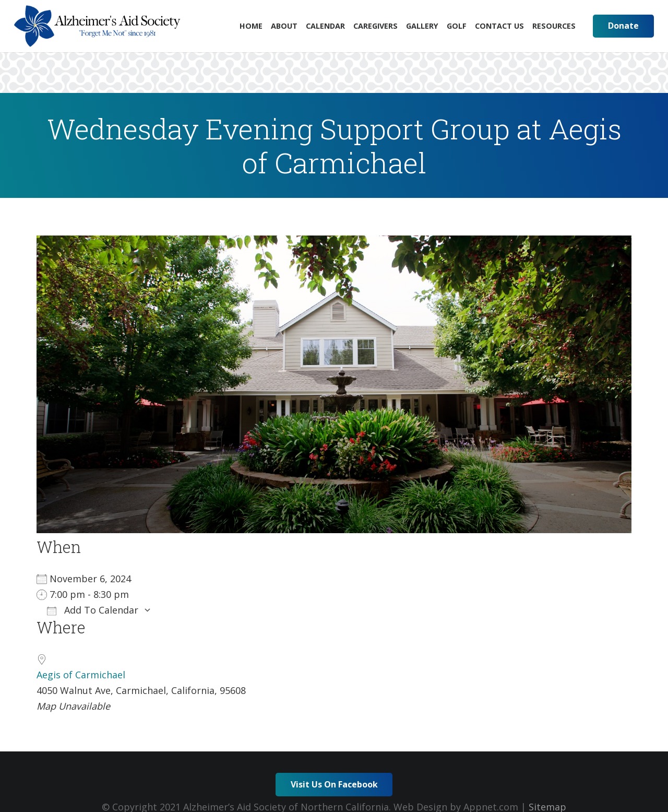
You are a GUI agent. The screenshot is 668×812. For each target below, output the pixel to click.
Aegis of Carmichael (81, 675)
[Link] (97, 26)
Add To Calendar (93, 610)
